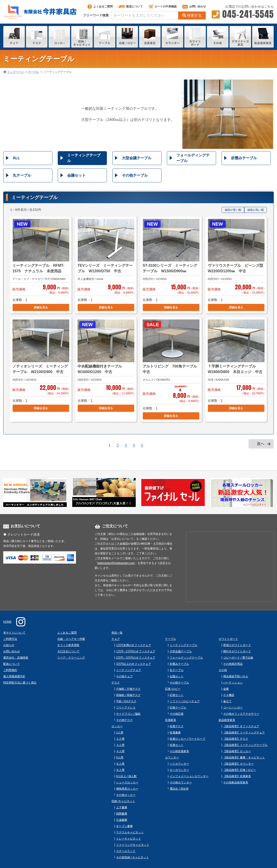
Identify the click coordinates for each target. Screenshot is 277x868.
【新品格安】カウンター (238, 764)
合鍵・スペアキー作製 (71, 639)
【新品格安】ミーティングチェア (244, 733)
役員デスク (177, 726)
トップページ (15, 72)
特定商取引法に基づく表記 (20, 683)
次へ (261, 444)
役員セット (177, 745)
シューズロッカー (127, 782)
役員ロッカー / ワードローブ (187, 739)
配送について (131, 6)
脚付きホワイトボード (237, 651)
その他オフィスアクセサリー (241, 714)
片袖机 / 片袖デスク (128, 689)
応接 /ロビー (173, 689)
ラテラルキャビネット (130, 832)
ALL (16, 158)
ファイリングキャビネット (133, 845)
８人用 (120, 770)
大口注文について (68, 651)
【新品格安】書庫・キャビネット (244, 758)
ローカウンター (179, 770)
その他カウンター (181, 782)
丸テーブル (22, 175)
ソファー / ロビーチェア (185, 701)
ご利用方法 (10, 639)
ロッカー (117, 726)
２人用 (120, 739)
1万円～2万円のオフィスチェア (136, 651)
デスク (116, 683)
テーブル (33, 72)
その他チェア (124, 676)
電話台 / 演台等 (179, 789)
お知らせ (9, 645)
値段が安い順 (233, 210)
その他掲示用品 (233, 664)
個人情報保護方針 (14, 676)
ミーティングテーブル (84, 158)
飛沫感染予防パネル (236, 676)
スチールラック (126, 851)
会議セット (76, 175)
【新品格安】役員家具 (237, 776)
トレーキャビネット (129, 839)
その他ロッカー (126, 795)
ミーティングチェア (129, 670)
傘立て (227, 701)
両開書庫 (122, 814)
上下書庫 (122, 807)
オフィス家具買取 (68, 645)
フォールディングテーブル (193, 158)
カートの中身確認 (163, 6)
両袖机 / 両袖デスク (128, 695)
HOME (7, 622)
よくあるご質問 (100, 6)
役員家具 (171, 720)
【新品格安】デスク (236, 739)
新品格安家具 (227, 720)
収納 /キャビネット (123, 801)
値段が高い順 (256, 210)
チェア (116, 639)
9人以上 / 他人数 (126, 776)
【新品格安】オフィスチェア (241, 726)
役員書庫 (175, 733)
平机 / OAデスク (126, 701)
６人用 (120, 764)
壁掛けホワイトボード (237, 645)
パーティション (233, 683)
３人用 (120, 745)
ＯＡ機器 (229, 695)
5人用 (120, 758)
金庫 (226, 689)
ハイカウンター (179, 764)
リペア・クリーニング (71, 658)
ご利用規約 (10, 670)
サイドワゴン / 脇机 (128, 714)
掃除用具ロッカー (127, 789)
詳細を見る (41, 307)
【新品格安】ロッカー (237, 751)
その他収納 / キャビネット (132, 857)
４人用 (120, 751)
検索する (192, 15)
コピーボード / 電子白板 (238, 658)
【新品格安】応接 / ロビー (240, 770)
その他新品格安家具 (236, 782)
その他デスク (124, 720)
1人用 (120, 733)
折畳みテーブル (244, 158)
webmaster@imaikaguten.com (116, 563)
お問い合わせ (194, 6)
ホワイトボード (228, 639)
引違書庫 (122, 820)
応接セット (177, 695)
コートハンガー (233, 708)
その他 (223, 670)
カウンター (172, 758)
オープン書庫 (124, 826)
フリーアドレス (126, 708)
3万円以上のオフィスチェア (134, 664)
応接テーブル (178, 708)
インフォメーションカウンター (189, 776)
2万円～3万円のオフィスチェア (136, 658)
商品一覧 (117, 633)
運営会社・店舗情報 (16, 658)
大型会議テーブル (137, 158)
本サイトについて (14, 633)
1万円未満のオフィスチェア (134, 645)
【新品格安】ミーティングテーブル (245, 745)
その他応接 (177, 714)
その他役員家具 (179, 751)
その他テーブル (135, 175)
